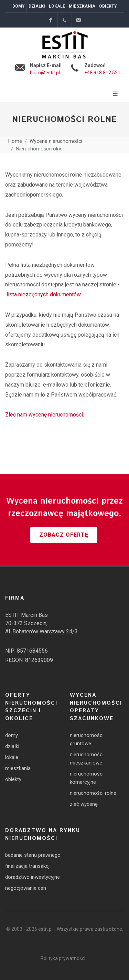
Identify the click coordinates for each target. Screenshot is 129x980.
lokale (12, 757)
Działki (37, 6)
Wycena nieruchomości (56, 142)
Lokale (57, 6)
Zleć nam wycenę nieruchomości (44, 415)
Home (15, 142)
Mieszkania (82, 6)
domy (12, 735)
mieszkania (18, 768)
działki (12, 746)
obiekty (13, 779)
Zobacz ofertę (64, 535)
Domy (19, 6)
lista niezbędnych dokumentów (44, 294)
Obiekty (108, 6)
